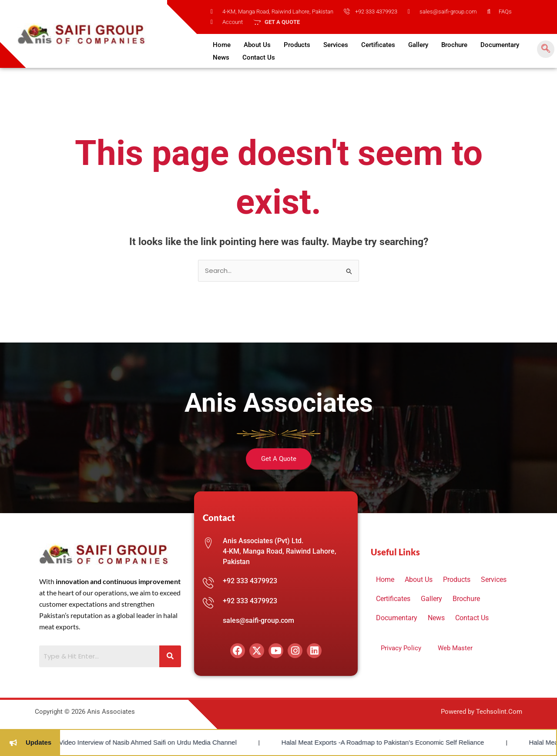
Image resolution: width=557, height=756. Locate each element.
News (221, 57)
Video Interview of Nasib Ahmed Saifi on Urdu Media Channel (107, 742)
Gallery (418, 45)
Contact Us (259, 57)
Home (222, 45)
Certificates (378, 45)
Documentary (500, 45)
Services (336, 45)
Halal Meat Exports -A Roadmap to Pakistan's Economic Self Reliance (342, 742)
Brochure (454, 45)
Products (297, 45)
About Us (257, 45)
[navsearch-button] (546, 49)
